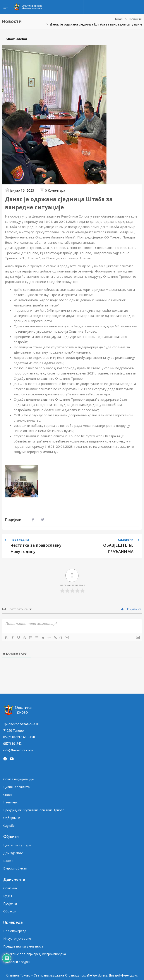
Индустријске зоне (17, 938)
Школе (8, 861)
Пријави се (131, 609)
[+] (67, 637)
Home (118, 19)
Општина (10, 888)
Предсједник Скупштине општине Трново (34, 810)
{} (61, 637)
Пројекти (10, 903)
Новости (135, 19)
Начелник (10, 802)
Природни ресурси (17, 962)
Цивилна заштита (16, 787)
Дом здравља (13, 853)
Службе (9, 826)
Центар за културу (17, 845)
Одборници (12, 818)
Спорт (8, 795)
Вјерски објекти (15, 868)
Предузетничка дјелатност (23, 946)
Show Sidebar (15, 39)
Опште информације (19, 779)
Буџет (8, 896)
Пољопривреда (15, 931)
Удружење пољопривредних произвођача (35, 954)
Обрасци (10, 911)
